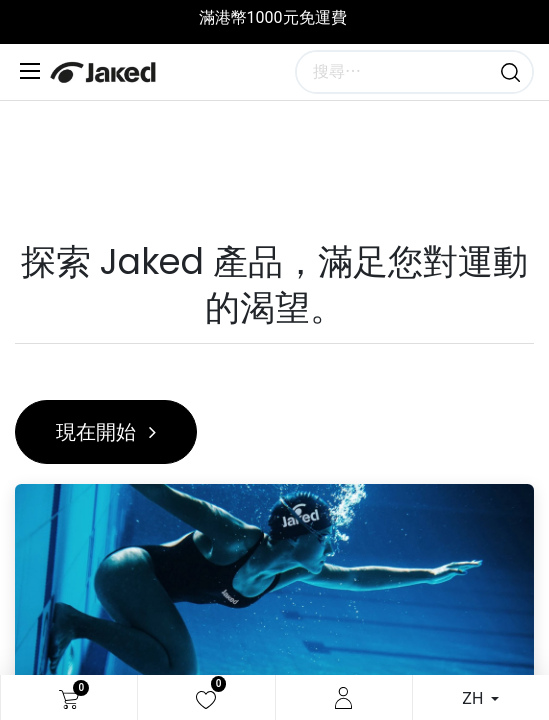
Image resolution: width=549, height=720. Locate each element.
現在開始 (106, 432)
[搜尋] (510, 72)
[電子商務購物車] (69, 698)
